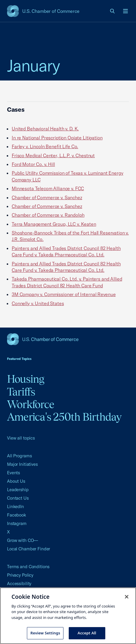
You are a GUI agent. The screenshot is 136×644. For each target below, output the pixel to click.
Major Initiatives (22, 464)
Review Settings (45, 633)
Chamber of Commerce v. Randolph (48, 215)
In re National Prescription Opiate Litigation (57, 138)
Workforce (31, 404)
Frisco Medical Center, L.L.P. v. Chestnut (53, 155)
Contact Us (18, 498)
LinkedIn (16, 506)
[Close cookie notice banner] (127, 597)
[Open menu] (125, 11)
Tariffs (21, 392)
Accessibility (19, 583)
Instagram (17, 523)
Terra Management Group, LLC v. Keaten (54, 224)
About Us (16, 481)
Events (13, 473)
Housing (26, 379)
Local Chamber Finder (29, 549)
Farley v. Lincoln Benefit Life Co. (45, 146)
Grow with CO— (23, 540)
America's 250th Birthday (64, 417)
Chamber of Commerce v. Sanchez (47, 197)
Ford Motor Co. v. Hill (33, 164)
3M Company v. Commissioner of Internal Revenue (64, 294)
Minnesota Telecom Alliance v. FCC (48, 188)
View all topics (21, 438)
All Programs (19, 456)
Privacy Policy (20, 575)
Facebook (17, 515)
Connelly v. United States (38, 303)
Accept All (87, 633)
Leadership (18, 490)
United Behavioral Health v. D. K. (45, 129)
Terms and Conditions (28, 567)
